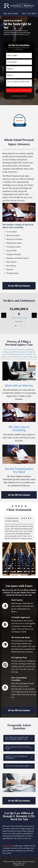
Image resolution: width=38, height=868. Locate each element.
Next (34, 315)
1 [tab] (16, 326)
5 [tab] (25, 544)
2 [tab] (19, 326)
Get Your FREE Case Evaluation (19, 286)
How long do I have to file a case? (18, 748)
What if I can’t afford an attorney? (16, 757)
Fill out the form (8, 846)
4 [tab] (25, 326)
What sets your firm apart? (17, 766)
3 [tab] (22, 326)
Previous (4, 315)
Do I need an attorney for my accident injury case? (17, 738)
